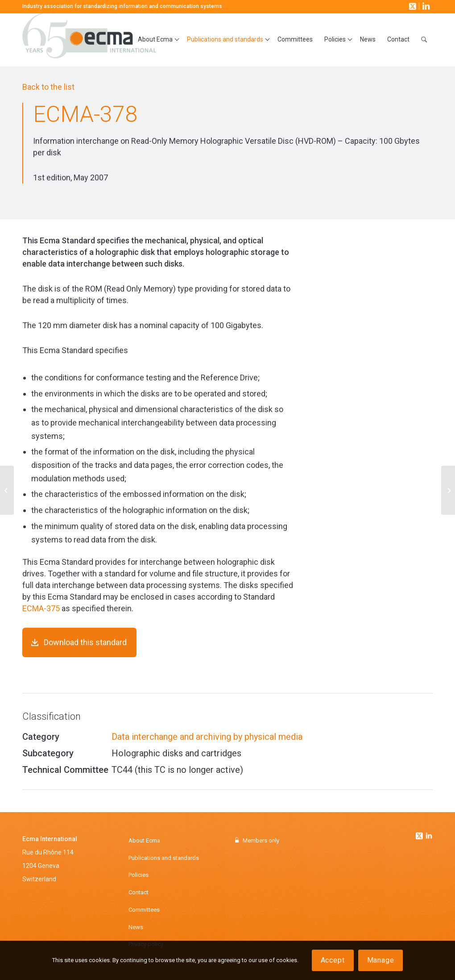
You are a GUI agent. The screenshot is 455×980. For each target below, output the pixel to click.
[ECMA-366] (7, 490)
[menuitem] (157, 40)
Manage (381, 960)
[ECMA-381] (448, 490)
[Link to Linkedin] (429, 837)
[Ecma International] (89, 40)
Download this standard (85, 642)
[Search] (424, 40)
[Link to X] (412, 6)
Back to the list (48, 87)
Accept (333, 960)
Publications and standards (164, 858)
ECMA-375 (41, 608)
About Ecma (144, 840)
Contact (139, 892)
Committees (144, 910)
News (136, 927)
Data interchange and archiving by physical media (207, 737)
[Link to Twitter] (420, 834)
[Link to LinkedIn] (425, 6)
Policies (139, 875)
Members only (261, 840)
